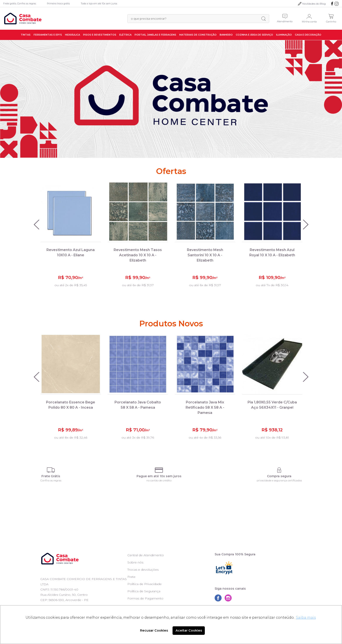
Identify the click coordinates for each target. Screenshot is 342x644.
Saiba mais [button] (306, 617)
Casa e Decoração (308, 35)
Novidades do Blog (314, 4)
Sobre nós (135, 562)
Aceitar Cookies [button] (189, 630)
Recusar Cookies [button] (154, 630)
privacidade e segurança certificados (279, 480)
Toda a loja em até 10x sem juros (99, 3)
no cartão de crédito (159, 480)
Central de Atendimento (146, 555)
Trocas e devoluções (143, 570)
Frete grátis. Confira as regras (20, 3)
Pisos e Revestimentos (100, 35)
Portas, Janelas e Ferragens (155, 35)
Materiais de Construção (198, 35)
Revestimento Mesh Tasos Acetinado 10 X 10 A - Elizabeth (138, 255)
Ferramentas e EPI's (48, 35)
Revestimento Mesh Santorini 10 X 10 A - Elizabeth (205, 255)
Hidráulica (73, 35)
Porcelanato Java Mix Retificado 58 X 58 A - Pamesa (205, 407)
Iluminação (284, 35)
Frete (131, 577)
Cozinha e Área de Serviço (254, 35)
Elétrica (125, 35)
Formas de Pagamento (145, 598)
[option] (171, 99)
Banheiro (226, 35)
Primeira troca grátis (58, 3)
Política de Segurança (144, 591)
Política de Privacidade (144, 584)
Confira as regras (51, 480)
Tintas (26, 35)
